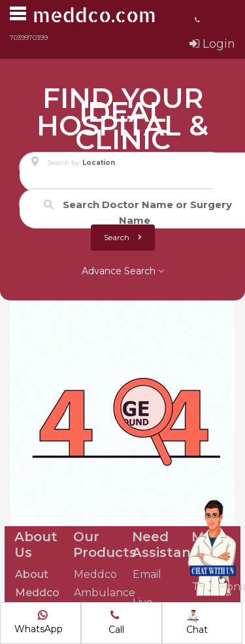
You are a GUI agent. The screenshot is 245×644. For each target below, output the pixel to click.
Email (147, 574)
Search (123, 237)
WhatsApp (39, 622)
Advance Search (123, 271)
